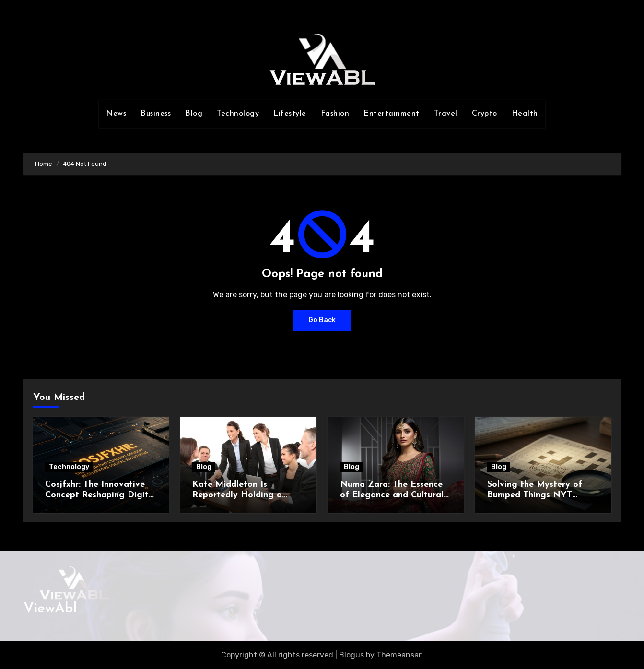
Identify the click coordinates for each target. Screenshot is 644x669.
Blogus (351, 655)
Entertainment (392, 114)
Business (156, 114)
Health (525, 114)
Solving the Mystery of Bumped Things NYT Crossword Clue (535, 495)
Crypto (485, 114)
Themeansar (399, 655)
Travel (446, 114)
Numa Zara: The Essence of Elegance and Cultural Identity (392, 495)
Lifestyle (290, 114)
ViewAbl (50, 609)
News (116, 114)
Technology (238, 114)
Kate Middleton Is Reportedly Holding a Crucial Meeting (237, 495)
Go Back (322, 320)
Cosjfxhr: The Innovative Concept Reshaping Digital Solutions (101, 495)
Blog (194, 114)
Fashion (335, 114)
